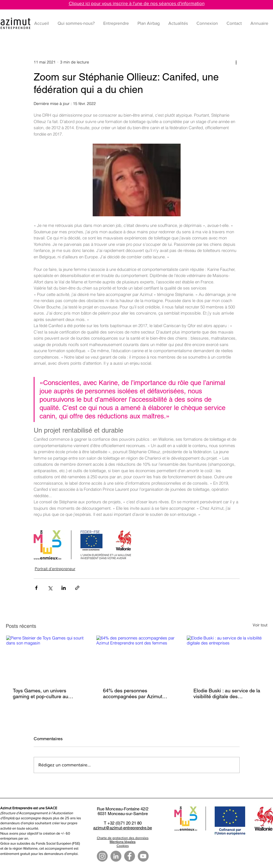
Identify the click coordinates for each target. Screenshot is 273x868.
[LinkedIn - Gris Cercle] (116, 856)
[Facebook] (130, 856)
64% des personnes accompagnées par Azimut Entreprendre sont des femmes (133, 693)
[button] (116, 23)
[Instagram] (102, 856)
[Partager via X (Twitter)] (50, 588)
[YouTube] (143, 856)
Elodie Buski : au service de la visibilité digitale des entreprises (227, 693)
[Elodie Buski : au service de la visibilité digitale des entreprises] (227, 658)
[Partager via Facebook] (36, 588)
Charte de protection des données (123, 838)
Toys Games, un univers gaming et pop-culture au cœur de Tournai (40, 693)
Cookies (123, 846)
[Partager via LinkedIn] (64, 588)
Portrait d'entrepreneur (55, 569)
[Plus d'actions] (236, 62)
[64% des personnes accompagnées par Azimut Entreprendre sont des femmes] (136, 658)
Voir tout (260, 625)
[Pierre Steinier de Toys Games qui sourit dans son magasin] (46, 658)
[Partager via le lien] (77, 588)
